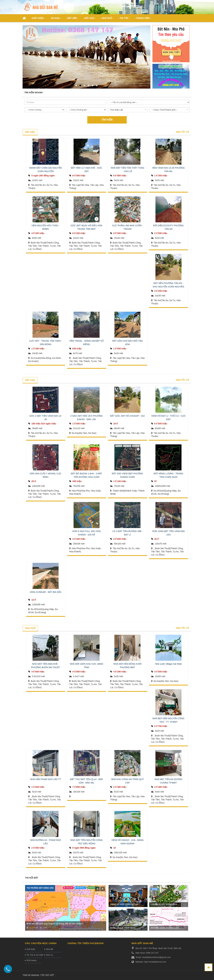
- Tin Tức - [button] (124, 18)
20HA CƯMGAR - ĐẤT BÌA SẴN (46, 592)
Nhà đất (49, 949)
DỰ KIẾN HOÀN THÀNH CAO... (165, 928)
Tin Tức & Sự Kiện (34, 955)
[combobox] (128, 110)
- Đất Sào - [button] (89, 18)
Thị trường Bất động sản (40, 888)
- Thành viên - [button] (143, 18)
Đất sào (30, 380)
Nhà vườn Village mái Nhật (168, 664)
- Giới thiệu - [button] (38, 18)
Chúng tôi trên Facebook (86, 943)
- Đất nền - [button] (72, 18)
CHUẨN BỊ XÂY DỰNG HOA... (165, 904)
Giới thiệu (31, 949)
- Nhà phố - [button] (107, 18)
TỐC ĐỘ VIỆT (47, 975)
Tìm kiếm (107, 120)
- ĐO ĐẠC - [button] (55, 18)
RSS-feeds (31, 960)
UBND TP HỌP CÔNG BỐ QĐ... (125, 904)
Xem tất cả (182, 132)
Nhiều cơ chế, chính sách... (123, 928)
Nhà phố (30, 628)
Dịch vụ (49, 955)
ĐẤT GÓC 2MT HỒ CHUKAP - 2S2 (127, 416)
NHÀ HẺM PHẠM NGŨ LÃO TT (46, 779)
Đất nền (30, 132)
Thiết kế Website (31, 975)
